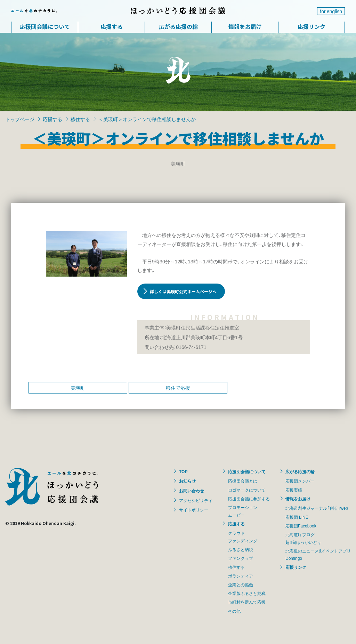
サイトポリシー (194, 510)
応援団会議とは (243, 481)
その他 (234, 611)
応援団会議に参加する (249, 499)
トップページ (20, 119)
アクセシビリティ (196, 500)
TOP (183, 471)
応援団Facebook (301, 526)
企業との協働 (241, 585)
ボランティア (241, 576)
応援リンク (311, 26)
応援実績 (294, 490)
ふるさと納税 (241, 549)
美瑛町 (78, 388)
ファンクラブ (241, 558)
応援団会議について (45, 26)
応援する (112, 26)
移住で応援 (178, 388)
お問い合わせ (192, 491)
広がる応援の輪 (178, 26)
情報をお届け (245, 26)
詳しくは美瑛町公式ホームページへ (183, 291)
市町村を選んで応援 (247, 602)
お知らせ (187, 481)
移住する (80, 119)
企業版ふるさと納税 (247, 593)
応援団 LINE (297, 517)
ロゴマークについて (247, 490)
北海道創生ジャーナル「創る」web (317, 508)
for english (331, 11)
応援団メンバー (300, 481)
